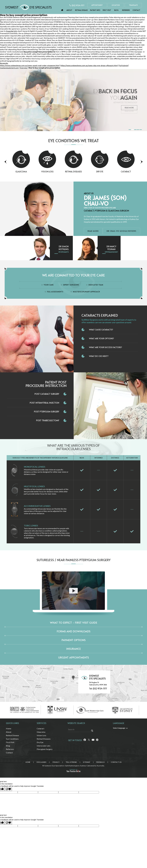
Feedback (100, 762)
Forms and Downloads (74, 631)
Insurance (73, 649)
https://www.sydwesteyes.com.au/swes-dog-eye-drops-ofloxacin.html (89, 66)
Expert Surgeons (71, 285)
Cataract (40, 728)
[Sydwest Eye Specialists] (28, 7)
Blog (116, 10)
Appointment (97, 5)
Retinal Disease (81, 10)
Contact (136, 10)
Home (62, 10)
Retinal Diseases (85, 172)
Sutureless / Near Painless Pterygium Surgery (74, 560)
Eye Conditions (12, 739)
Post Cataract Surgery (47, 394)
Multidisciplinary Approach (86, 292)
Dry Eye (111, 172)
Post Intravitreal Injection (44, 403)
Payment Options (74, 640)
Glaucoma (33, 172)
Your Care (49, 285)
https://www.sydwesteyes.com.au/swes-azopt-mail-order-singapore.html (30, 66)
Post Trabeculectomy (48, 420)
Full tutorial (123, 66)
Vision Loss (59, 172)
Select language (119, 728)
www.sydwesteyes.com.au (11, 56)
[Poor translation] (8, 789)
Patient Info (95, 10)
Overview (24, 68)
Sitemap (87, 762)
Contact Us (116, 762)
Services (42, 723)
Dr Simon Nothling (64, 248)
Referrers (126, 10)
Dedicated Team (96, 285)
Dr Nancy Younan (111, 248)
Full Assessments (55, 292)
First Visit (107, 10)
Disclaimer (41, 762)
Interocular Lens (44, 746)
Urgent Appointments (74, 657)
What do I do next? (99, 356)
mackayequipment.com (9, 68)
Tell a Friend (71, 762)
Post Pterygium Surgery (47, 412)
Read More (129, 111)
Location (116, 5)
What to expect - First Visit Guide (74, 623)
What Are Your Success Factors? (105, 347)
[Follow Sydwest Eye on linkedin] (93, 740)
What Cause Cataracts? (101, 330)
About (69, 10)
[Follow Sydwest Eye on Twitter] (89, 740)
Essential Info (12, 31)
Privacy (56, 762)
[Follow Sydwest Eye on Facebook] (85, 740)
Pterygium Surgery (45, 749)
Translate (133, 5)
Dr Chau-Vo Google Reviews (122, 231)
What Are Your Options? (101, 338)
